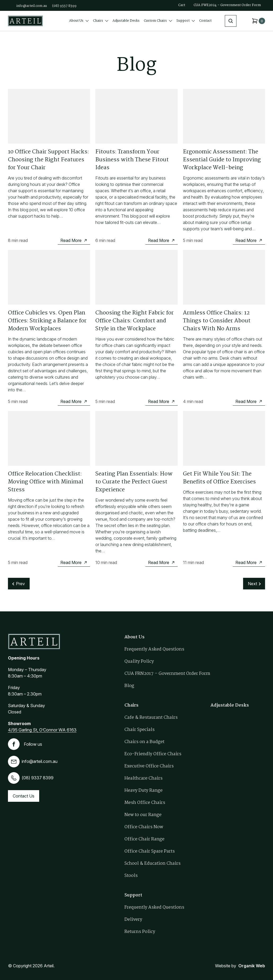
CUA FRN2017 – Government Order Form (167, 674)
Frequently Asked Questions (154, 649)
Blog (129, 686)
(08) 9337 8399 (64, 6)
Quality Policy (139, 661)
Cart (182, 5)
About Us (79, 21)
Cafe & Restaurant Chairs (151, 718)
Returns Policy (140, 932)
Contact (205, 21)
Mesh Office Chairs (145, 803)
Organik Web (252, 966)
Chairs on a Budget (144, 742)
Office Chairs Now (144, 827)
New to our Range (143, 815)
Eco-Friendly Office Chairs (153, 754)
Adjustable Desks (126, 21)
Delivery (133, 920)
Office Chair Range (144, 839)
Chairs (101, 21)
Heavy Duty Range (144, 791)
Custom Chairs (158, 21)
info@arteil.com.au (32, 6)
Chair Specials (140, 730)
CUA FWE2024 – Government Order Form (227, 5)
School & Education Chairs (153, 864)
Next (252, 584)
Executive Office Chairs (149, 766)
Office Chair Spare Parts (150, 851)
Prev (20, 584)
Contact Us (24, 796)
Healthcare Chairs (144, 778)
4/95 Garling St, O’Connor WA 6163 (42, 730)
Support (186, 21)
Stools (131, 876)
